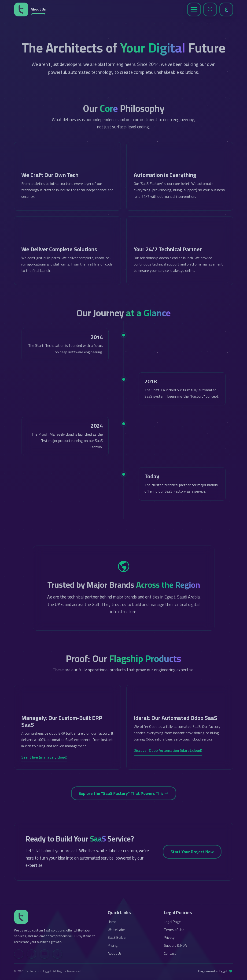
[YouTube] (44, 954)
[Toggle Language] (226, 9)
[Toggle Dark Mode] (210, 9)
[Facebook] (32, 954)
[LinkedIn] (19, 954)
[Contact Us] (57, 954)
